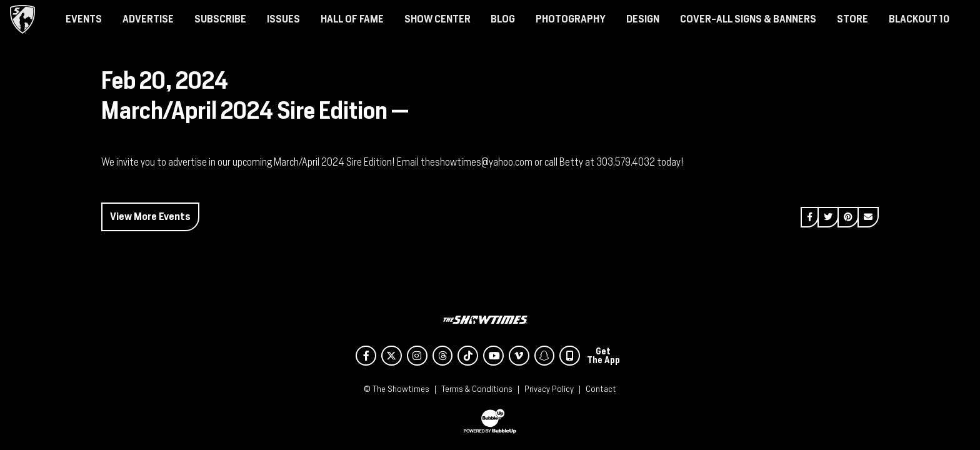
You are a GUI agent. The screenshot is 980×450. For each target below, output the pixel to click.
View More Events (150, 217)
